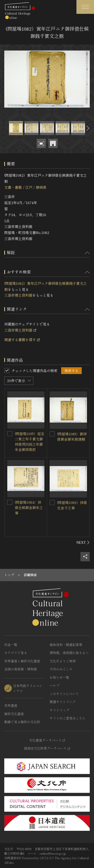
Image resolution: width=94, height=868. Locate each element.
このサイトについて (64, 694)
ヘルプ (55, 685)
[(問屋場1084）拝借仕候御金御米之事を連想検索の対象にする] (10, 502)
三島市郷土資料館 (18, 295)
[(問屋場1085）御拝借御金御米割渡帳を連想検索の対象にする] (52, 434)
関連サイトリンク (63, 702)
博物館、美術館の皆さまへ (69, 653)
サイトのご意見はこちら (68, 718)
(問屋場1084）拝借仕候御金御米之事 (29, 508)
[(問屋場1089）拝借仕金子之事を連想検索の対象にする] (52, 502)
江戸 (29, 187)
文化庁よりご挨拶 (63, 661)
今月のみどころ (61, 669)
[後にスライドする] (87, 128)
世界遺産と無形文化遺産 (22, 661)
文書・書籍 (13, 187)
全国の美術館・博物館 (21, 669)
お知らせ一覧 (59, 677)
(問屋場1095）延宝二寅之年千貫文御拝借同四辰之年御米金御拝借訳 (30, 442)
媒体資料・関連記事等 (66, 645)
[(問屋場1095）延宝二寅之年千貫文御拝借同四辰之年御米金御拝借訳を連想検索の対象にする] (10, 434)
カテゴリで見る (16, 653)
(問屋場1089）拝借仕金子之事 (72, 505)
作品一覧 (11, 645)
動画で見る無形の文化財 (22, 722)
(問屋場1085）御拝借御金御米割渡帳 (72, 437)
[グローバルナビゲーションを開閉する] (85, 7)
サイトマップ (59, 710)
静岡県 (41, 187)
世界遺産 (11, 705)
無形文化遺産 (14, 714)
